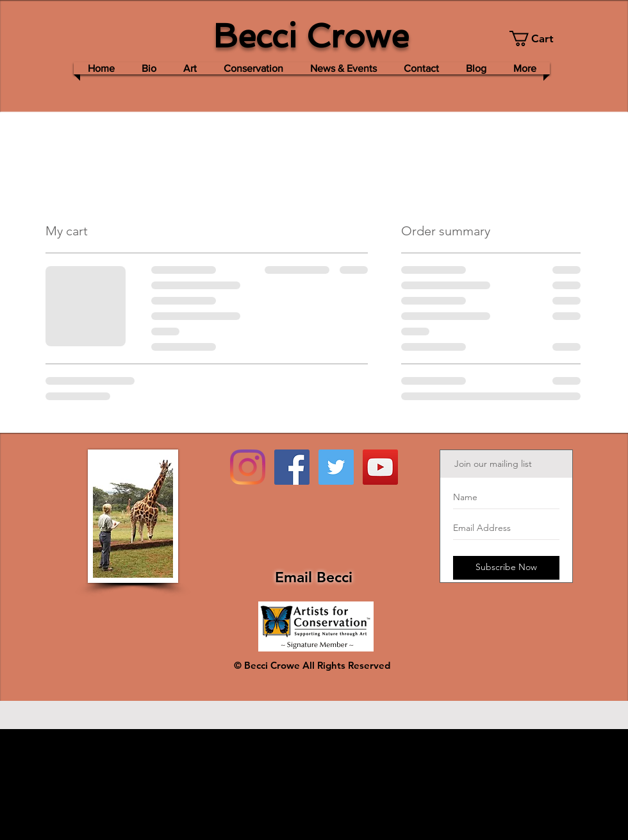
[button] (539, 38)
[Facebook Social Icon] (292, 467)
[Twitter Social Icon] (336, 467)
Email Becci (314, 577)
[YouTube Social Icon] (380, 467)
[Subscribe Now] (506, 568)
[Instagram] (248, 467)
